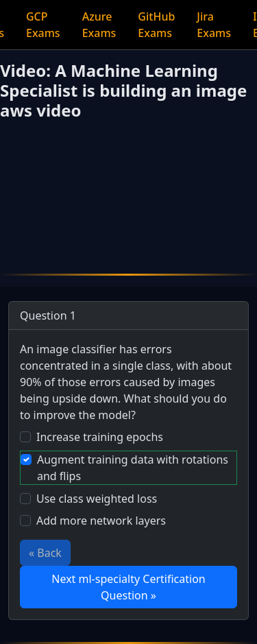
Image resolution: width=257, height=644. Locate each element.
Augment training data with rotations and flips (133, 468)
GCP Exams (43, 25)
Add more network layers (101, 521)
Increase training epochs (100, 437)
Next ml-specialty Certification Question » (128, 587)
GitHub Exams (156, 25)
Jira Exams (214, 25)
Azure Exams (99, 25)
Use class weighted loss (97, 499)
